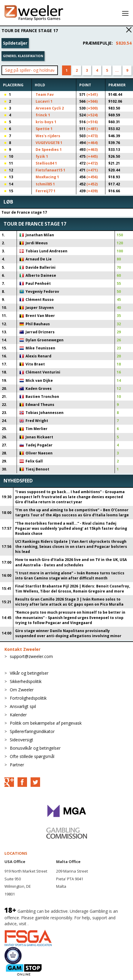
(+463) (92, 150)
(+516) (92, 122)
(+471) (92, 170)
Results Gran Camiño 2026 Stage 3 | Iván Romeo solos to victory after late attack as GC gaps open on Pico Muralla (69, 602)
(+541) (92, 94)
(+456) (92, 177)
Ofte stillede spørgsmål (32, 756)
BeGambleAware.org (50, 924)
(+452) (92, 184)
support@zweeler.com (31, 656)
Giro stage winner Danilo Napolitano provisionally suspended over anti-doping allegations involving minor (68, 633)
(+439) (92, 191)
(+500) (92, 108)
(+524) (92, 115)
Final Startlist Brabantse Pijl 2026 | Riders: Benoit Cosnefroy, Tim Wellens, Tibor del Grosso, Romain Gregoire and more (73, 589)
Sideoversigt (22, 740)
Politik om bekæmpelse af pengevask (46, 723)
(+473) (92, 136)
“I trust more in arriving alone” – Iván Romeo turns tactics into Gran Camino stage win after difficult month (70, 576)
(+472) (92, 163)
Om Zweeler (22, 690)
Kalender (18, 715)
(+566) (92, 101)
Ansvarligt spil (23, 706)
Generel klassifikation (23, 56)
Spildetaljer (15, 43)
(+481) (92, 129)
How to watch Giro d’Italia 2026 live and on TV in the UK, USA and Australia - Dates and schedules (71, 562)
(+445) (92, 156)
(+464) (92, 143)
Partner (17, 765)
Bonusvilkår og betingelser (35, 748)
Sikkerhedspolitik (26, 681)
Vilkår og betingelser (29, 673)
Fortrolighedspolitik (28, 698)
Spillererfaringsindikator (32, 731)
